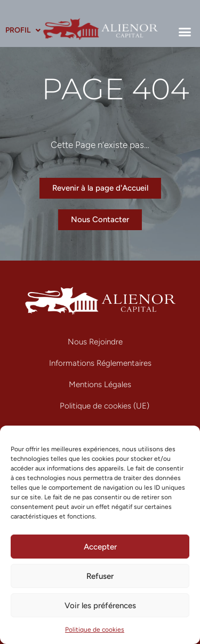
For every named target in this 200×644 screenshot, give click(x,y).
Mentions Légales (100, 384)
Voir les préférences (100, 606)
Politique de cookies (95, 630)
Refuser (100, 576)
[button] (185, 32)
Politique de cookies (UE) (105, 406)
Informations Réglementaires (100, 363)
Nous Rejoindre (95, 342)
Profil (23, 30)
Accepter (100, 547)
